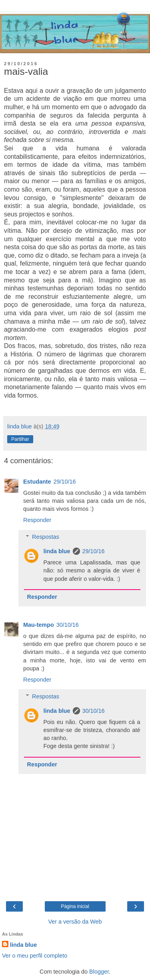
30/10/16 (68, 625)
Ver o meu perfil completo (35, 956)
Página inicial (75, 906)
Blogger (99, 972)
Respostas (46, 537)
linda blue (57, 551)
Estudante (37, 482)
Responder (37, 520)
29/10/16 (65, 482)
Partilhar (20, 439)
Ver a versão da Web (75, 922)
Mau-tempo (39, 625)
